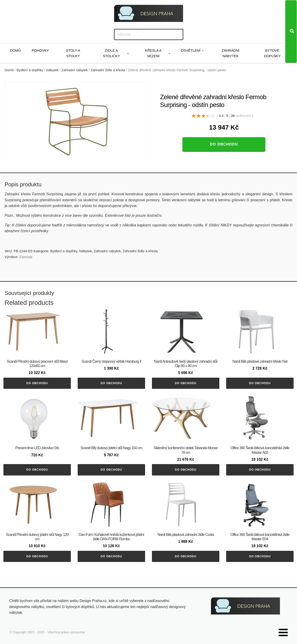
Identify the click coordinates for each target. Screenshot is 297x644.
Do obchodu (224, 144)
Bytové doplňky (272, 53)
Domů (15, 50)
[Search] (291, 31)
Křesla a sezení (153, 53)
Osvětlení (191, 50)
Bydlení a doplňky (30, 70)
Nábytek (52, 70)
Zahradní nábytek (230, 53)
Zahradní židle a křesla (108, 70)
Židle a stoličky (111, 53)
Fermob (26, 257)
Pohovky (40, 50)
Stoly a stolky (73, 53)
